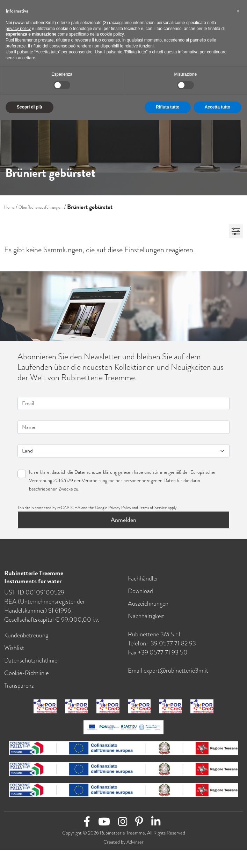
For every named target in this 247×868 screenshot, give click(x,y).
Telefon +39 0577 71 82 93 (162, 647)
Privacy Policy (120, 511)
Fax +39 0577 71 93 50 (158, 656)
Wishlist (14, 652)
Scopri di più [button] (30, 107)
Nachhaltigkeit (146, 620)
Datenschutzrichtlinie (31, 664)
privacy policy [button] (18, 29)
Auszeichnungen (148, 607)
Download (140, 595)
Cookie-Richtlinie (26, 677)
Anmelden (123, 523)
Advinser (135, 846)
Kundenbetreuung (26, 639)
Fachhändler (143, 582)
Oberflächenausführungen (41, 207)
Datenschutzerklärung (96, 476)
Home (9, 207)
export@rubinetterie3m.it (176, 674)
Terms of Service (153, 511)
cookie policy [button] (112, 34)
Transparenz (19, 689)
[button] (238, 11)
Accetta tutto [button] (217, 107)
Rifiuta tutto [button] (168, 107)
